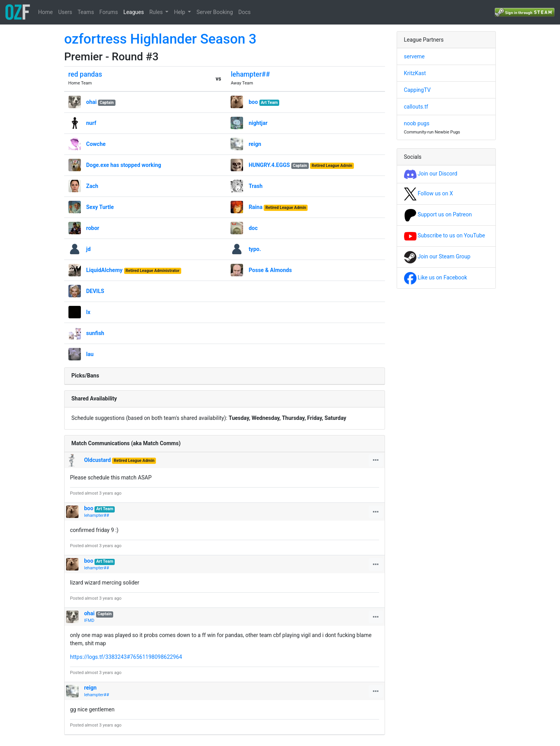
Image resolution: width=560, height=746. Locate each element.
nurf (91, 123)
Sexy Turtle (100, 207)
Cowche (96, 144)
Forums (109, 12)
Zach (92, 186)
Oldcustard (97, 460)
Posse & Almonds (270, 270)
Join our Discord (431, 174)
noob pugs (417, 123)
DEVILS (95, 291)
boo (253, 102)
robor (93, 228)
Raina (255, 207)
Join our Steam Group (437, 256)
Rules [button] (157, 12)
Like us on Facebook (436, 277)
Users (65, 12)
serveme (414, 56)
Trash (255, 186)
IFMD (89, 620)
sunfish (95, 333)
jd (89, 249)
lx (88, 312)
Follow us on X (429, 193)
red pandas (85, 74)
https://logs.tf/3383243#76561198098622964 (126, 657)
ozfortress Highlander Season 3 (160, 39)
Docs (245, 12)
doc (253, 228)
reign (255, 144)
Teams (86, 12)
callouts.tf (416, 107)
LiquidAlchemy (105, 270)
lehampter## (250, 74)
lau (90, 354)
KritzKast (415, 73)
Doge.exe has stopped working (124, 165)
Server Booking (215, 12)
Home (45, 12)
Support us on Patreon (438, 214)
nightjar (258, 123)
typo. (255, 249)
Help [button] (180, 12)
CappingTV (417, 90)
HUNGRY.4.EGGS (269, 165)
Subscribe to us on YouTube (445, 235)
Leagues (134, 12)
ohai (92, 102)
